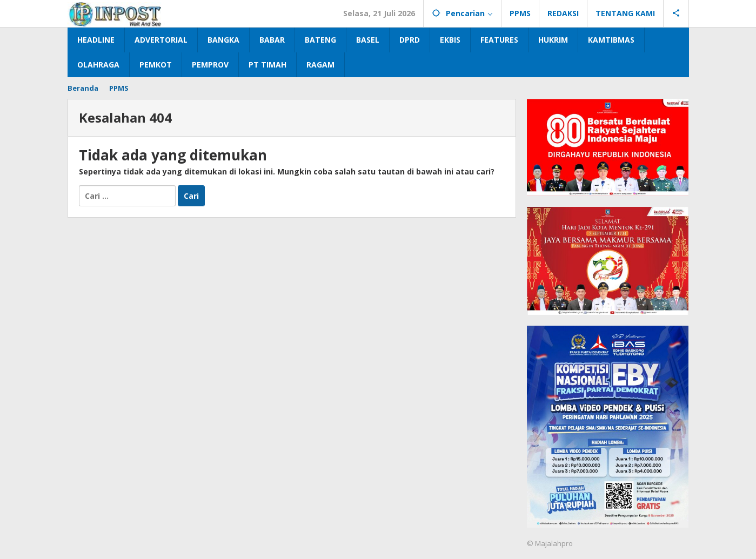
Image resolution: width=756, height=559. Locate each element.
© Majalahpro (550, 543)
